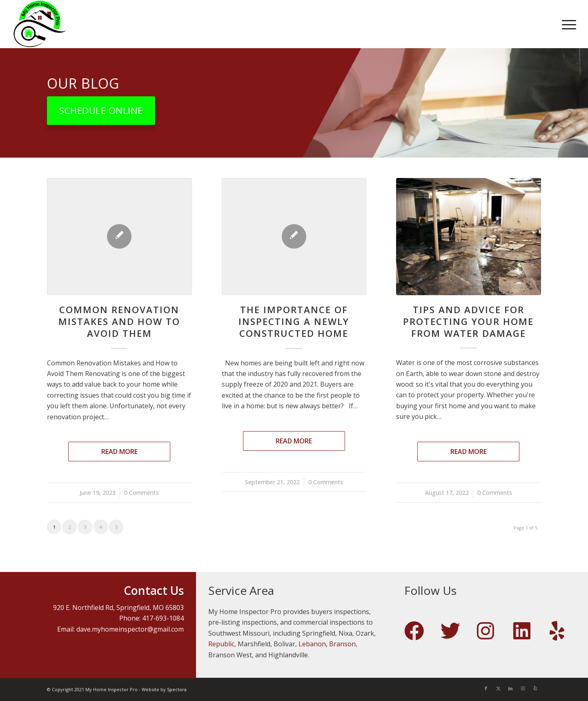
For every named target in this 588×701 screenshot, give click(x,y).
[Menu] (566, 24)
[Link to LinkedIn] (510, 688)
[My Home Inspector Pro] (40, 24)
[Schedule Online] (101, 110)
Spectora (177, 689)
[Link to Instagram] (523, 688)
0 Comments (141, 493)
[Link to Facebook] (486, 688)
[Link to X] (498, 688)
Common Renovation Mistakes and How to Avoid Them (119, 322)
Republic (221, 644)
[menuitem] (566, 24)
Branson (342, 644)
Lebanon (312, 644)
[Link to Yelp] (535, 688)
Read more (119, 452)
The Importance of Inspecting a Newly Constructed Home (294, 322)
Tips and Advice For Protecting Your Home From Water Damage (468, 322)
